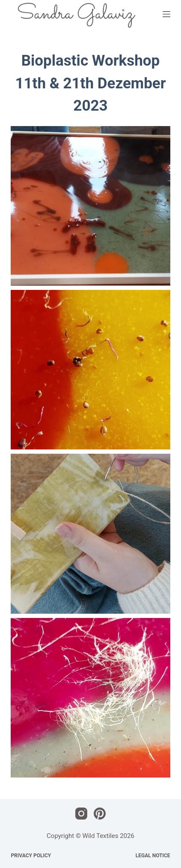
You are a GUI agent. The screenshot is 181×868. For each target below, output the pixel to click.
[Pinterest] (100, 814)
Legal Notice (153, 856)
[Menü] (166, 14)
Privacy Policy (31, 856)
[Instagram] (81, 814)
